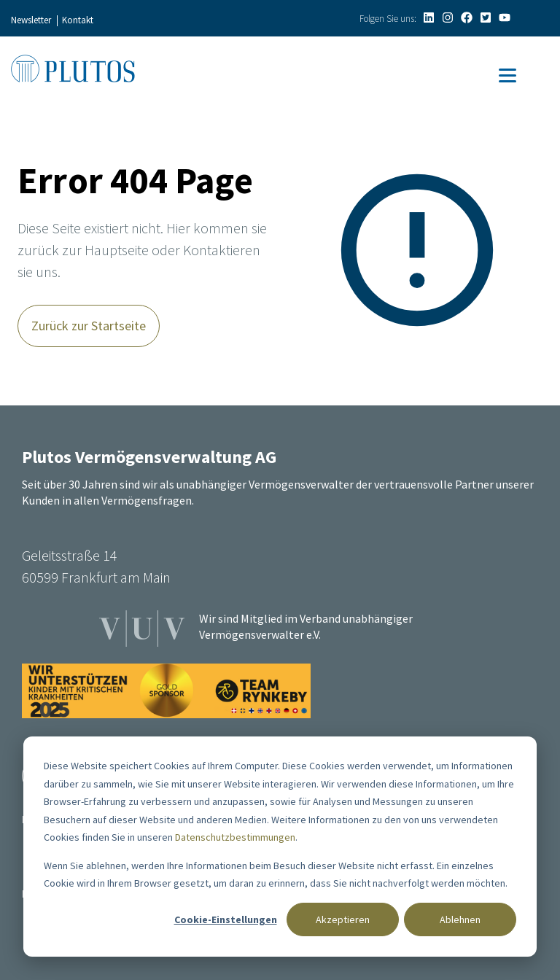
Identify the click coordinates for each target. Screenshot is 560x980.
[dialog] (280, 847)
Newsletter (31, 20)
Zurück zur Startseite (89, 326)
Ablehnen (460, 919)
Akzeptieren (343, 919)
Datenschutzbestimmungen (235, 837)
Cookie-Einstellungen (226, 919)
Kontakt (78, 20)
